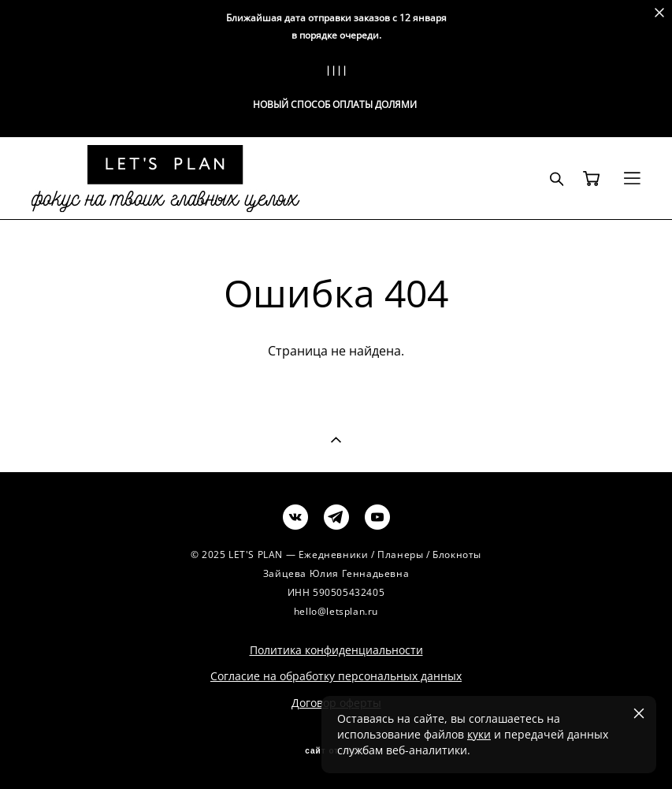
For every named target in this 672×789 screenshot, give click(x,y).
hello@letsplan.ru (336, 611)
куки (479, 734)
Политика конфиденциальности (336, 650)
